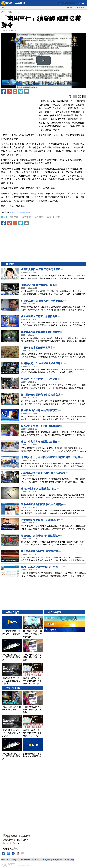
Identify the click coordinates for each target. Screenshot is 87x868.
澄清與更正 (57, 860)
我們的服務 (25, 860)
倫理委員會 (69, 860)
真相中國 (14, 217)
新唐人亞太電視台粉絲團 (20, 212)
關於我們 (36, 860)
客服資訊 (46, 860)
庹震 (49, 217)
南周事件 (39, 217)
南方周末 (27, 217)
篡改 (58, 217)
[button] (44, 60)
